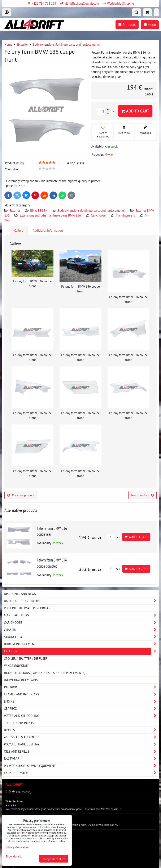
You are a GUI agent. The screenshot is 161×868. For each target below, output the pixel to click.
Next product (142, 495)
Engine (81, 701)
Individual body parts (21, 680)
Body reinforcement (81, 644)
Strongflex (81, 637)
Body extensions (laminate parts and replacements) (92, 210)
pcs (113, 537)
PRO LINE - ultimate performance (29, 608)
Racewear (81, 759)
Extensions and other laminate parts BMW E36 (50, 215)
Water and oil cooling (81, 716)
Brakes (81, 730)
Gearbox (81, 709)
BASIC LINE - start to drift (81, 601)
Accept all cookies (54, 859)
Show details (14, 856)
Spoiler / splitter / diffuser (26, 658)
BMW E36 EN (39, 210)
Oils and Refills (81, 751)
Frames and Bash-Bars (81, 694)
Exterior (15, 210)
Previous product (21, 495)
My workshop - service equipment (81, 766)
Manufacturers (125, 215)
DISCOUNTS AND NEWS (20, 594)
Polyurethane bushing (81, 744)
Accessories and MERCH (81, 737)
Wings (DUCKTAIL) (17, 666)
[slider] (47, 163)
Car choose (98, 215)
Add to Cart (135, 111)
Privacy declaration (18, 847)
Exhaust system (81, 773)
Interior (81, 687)
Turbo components (19, 723)
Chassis (81, 630)
